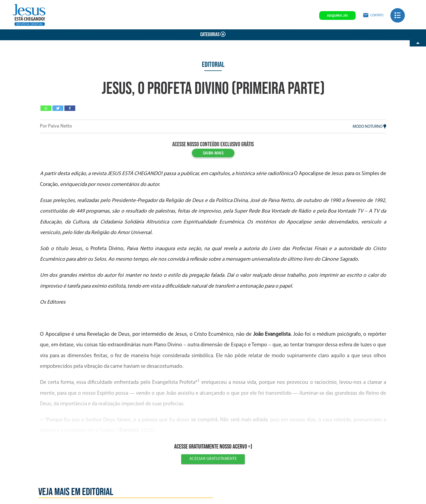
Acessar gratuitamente (213, 459)
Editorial (213, 65)
